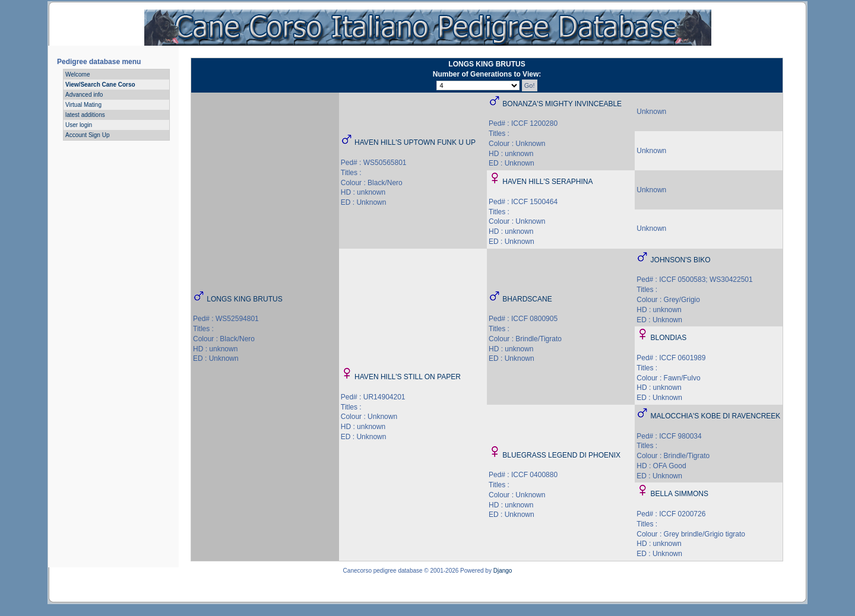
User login (79, 125)
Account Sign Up (88, 135)
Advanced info (84, 95)
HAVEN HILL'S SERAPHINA (547, 182)
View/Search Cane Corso (100, 85)
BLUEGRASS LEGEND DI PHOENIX (561, 455)
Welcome (78, 74)
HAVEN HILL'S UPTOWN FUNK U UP (415, 142)
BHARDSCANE (527, 299)
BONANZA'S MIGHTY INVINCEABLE (562, 104)
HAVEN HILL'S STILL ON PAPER (408, 377)
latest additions (85, 115)
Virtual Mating (83, 105)
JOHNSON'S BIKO (681, 260)
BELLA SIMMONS (680, 494)
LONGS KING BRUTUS (244, 299)
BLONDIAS (669, 338)
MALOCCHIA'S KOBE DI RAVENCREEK (716, 416)
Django (503, 571)
